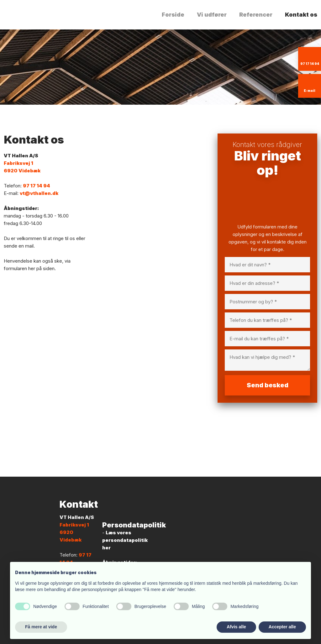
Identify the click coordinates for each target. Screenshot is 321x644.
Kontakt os (301, 15)
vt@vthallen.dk (39, 193)
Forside (173, 15)
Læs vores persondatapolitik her (125, 540)
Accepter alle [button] (282, 627)
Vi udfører (212, 15)
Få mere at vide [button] (41, 627)
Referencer (256, 15)
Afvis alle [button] (236, 627)
